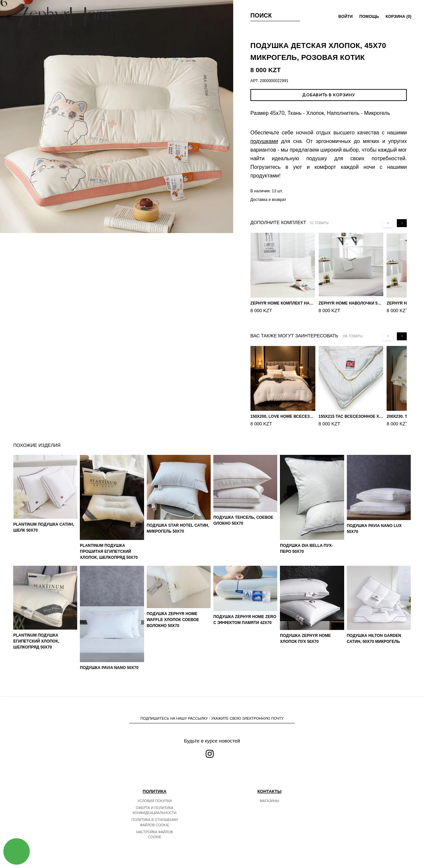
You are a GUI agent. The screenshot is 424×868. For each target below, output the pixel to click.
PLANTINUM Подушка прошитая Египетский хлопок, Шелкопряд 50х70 (109, 552)
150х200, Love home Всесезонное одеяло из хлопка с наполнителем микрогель (283, 416)
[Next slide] (402, 223)
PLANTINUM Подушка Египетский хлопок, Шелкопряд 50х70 (36, 641)
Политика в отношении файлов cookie (155, 822)
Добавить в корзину (328, 95)
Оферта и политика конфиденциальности (155, 810)
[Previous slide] (388, 223)
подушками (264, 141)
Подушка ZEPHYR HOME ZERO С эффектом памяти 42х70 (245, 620)
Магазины (269, 801)
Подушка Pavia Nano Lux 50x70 (374, 529)
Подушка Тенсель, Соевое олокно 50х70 (243, 520)
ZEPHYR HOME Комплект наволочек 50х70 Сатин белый (283, 303)
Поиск (261, 16)
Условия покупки (155, 801)
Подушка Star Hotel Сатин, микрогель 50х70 (178, 528)
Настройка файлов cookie (155, 835)
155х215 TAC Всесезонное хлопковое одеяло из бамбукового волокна (351, 416)
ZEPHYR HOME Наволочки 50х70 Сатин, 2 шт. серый (351, 303)
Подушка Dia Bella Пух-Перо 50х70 (306, 549)
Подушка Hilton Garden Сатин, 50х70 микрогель (374, 639)
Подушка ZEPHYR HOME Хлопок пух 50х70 (305, 639)
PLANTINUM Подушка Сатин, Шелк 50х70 (44, 527)
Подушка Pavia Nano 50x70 (109, 668)
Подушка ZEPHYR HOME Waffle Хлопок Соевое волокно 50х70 (173, 620)
